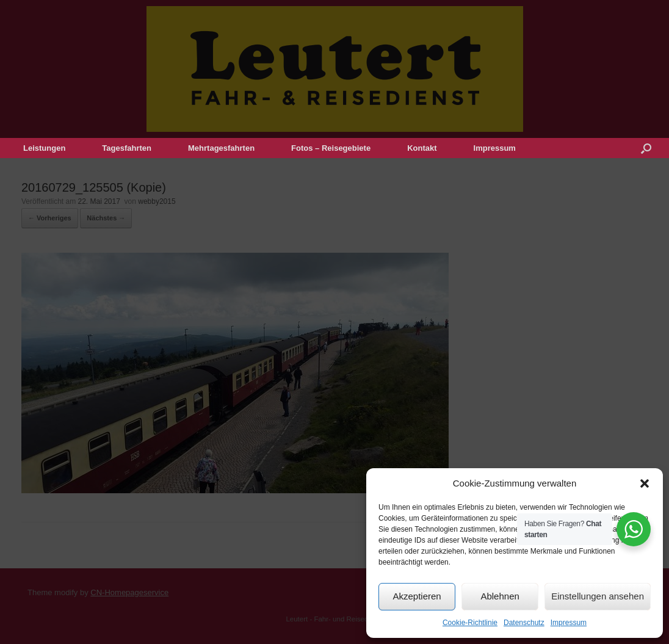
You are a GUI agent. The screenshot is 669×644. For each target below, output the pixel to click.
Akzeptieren (417, 596)
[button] (645, 483)
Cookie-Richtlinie (470, 623)
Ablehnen (500, 596)
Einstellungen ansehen (598, 596)
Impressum (569, 623)
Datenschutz (524, 623)
